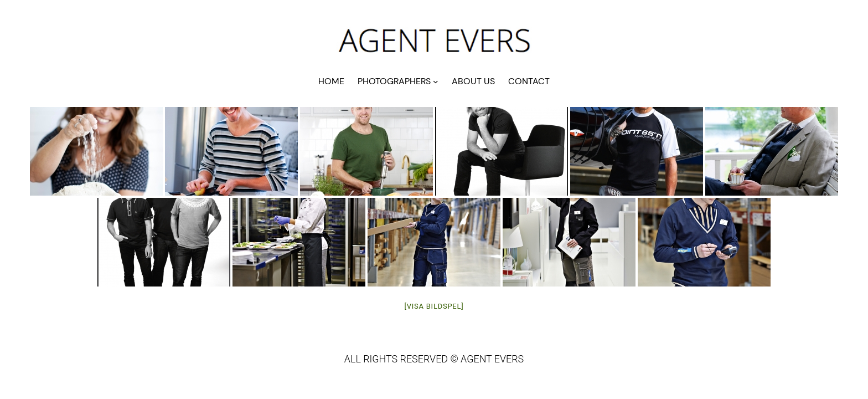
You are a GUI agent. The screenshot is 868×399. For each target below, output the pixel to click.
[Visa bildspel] (434, 306)
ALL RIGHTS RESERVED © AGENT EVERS (434, 359)
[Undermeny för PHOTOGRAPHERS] (436, 81)
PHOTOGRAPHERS (394, 81)
